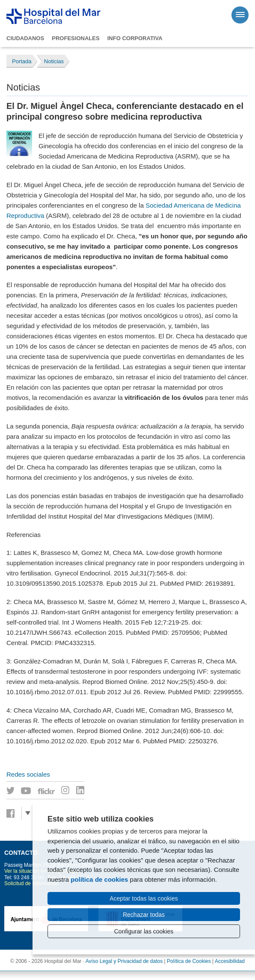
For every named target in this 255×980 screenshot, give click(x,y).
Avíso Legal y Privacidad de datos (124, 961)
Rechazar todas (144, 915)
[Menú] (240, 15)
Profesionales (76, 38)
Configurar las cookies (144, 931)
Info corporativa (135, 38)
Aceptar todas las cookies (144, 898)
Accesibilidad (230, 961)
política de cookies (99, 879)
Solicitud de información (31, 883)
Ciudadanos (25, 38)
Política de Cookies (189, 961)
